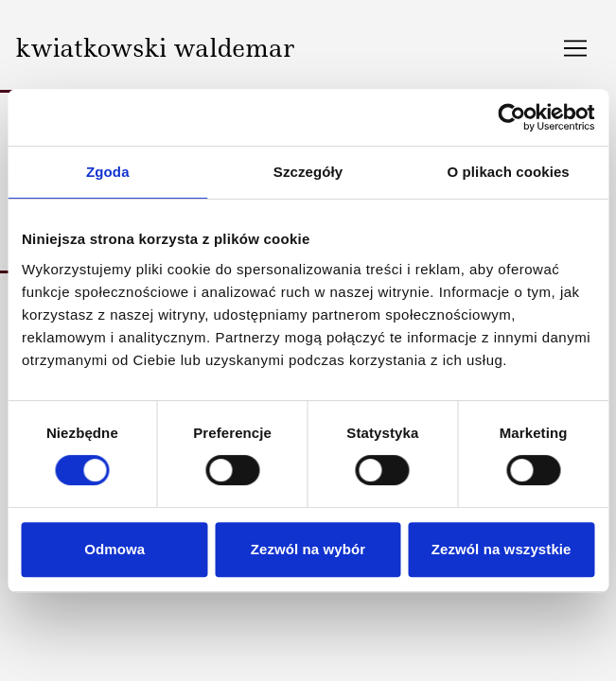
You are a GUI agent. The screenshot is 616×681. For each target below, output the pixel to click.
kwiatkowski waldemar (155, 48)
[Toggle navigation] (575, 48)
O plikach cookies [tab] (509, 172)
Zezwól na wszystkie (502, 549)
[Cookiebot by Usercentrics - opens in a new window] (511, 117)
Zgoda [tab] (108, 172)
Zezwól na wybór (308, 549)
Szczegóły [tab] (308, 172)
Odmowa (114, 549)
